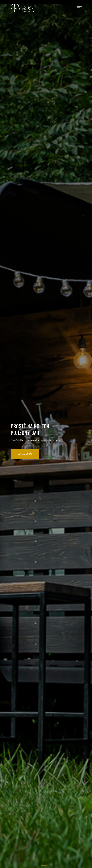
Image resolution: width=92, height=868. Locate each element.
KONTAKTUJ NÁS (25, 454)
